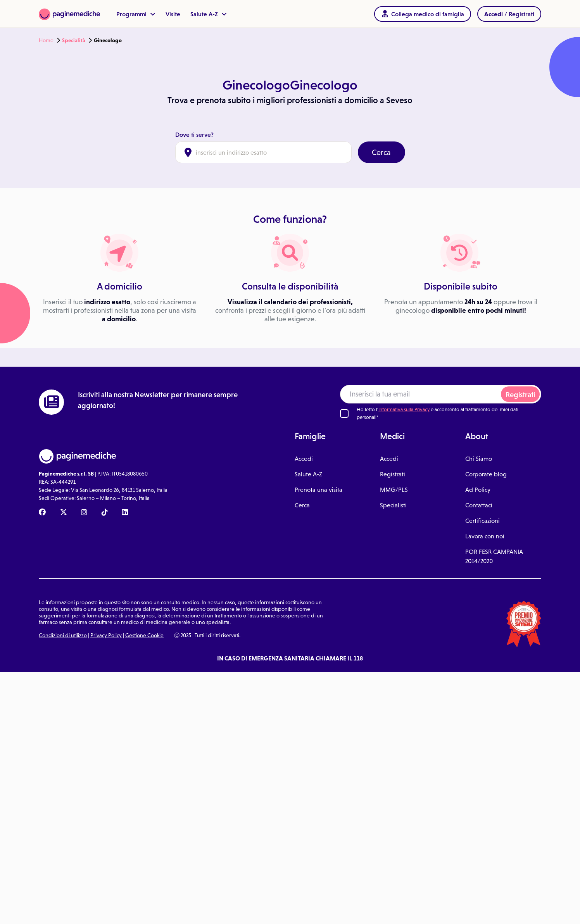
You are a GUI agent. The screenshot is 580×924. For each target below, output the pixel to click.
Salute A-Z (209, 14)
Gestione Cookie (144, 635)
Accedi (304, 459)
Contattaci (479, 505)
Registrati (520, 395)
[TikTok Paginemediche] (105, 513)
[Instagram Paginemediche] (84, 513)
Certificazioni (482, 521)
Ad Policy (478, 490)
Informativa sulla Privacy (404, 409)
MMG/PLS (394, 490)
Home (46, 40)
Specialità (74, 40)
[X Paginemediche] (64, 513)
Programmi (136, 14)
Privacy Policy (106, 635)
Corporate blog (486, 474)
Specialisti (393, 505)
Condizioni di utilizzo (63, 635)
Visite (173, 14)
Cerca (381, 152)
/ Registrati (509, 14)
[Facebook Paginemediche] (42, 513)
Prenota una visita (318, 490)
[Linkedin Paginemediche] (125, 513)
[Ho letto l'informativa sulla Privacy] (344, 414)
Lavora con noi (485, 536)
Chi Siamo (479, 459)
